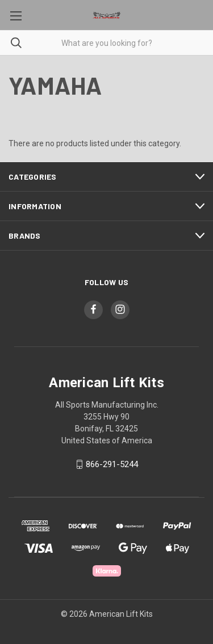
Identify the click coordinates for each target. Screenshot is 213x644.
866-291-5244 (112, 464)
